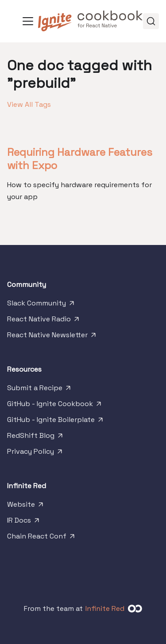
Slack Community (41, 305)
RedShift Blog (36, 437)
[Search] (151, 21)
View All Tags (29, 104)
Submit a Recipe (40, 390)
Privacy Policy (35, 453)
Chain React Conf (42, 538)
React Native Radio (44, 321)
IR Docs (24, 522)
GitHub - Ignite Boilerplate (56, 422)
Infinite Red (105, 608)
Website (26, 506)
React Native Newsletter (52, 337)
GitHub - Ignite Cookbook (55, 406)
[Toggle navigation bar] (28, 21)
